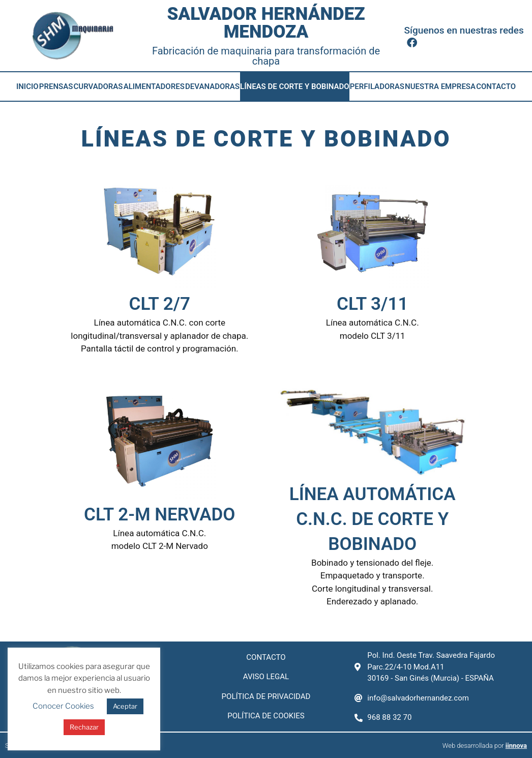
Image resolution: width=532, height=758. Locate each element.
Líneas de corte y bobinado (294, 86)
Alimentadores (154, 86)
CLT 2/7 (160, 304)
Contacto (496, 86)
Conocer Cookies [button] (63, 706)
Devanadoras (212, 86)
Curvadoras (98, 86)
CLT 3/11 (372, 304)
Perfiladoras (377, 86)
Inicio (27, 86)
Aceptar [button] (125, 706)
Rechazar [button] (84, 727)
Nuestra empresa (440, 86)
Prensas (56, 86)
